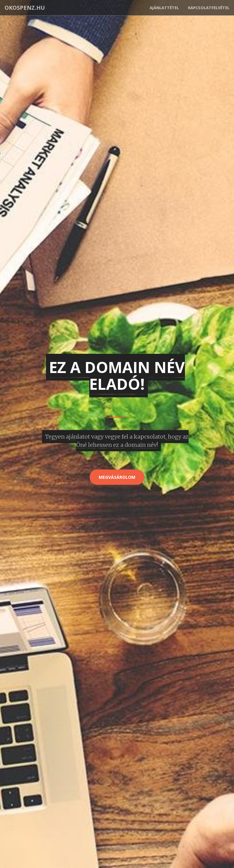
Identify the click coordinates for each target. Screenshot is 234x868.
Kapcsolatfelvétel (209, 8)
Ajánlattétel (164, 8)
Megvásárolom (117, 477)
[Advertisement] (117, 515)
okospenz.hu (25, 8)
